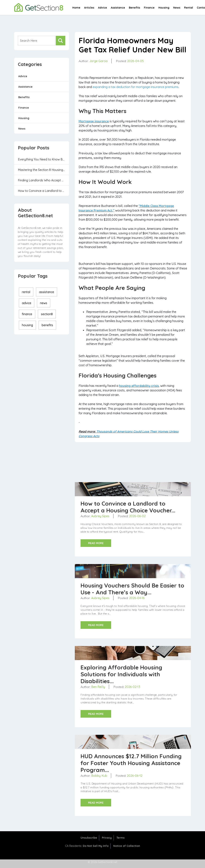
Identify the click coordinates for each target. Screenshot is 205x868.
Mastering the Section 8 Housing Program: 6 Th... (44, 170)
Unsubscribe (89, 838)
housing (27, 325)
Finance (149, 8)
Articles (89, 8)
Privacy (107, 838)
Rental (189, 8)
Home (76, 8)
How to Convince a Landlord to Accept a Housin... (44, 191)
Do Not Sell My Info (96, 846)
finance (27, 314)
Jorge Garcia (98, 61)
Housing (164, 8)
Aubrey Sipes (100, 516)
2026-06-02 (137, 516)
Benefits (134, 8)
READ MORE (96, 543)
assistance (47, 292)
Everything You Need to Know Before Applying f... (44, 159)
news (44, 303)
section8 (47, 314)
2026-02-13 (132, 687)
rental (26, 292)
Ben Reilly (98, 687)
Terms (120, 838)
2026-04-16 (137, 598)
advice (27, 303)
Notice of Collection (127, 846)
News (177, 8)
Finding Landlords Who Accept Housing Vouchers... (44, 180)
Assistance (118, 8)
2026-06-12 (135, 776)
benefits (47, 325)
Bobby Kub (99, 776)
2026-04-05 (135, 61)
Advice (102, 8)
